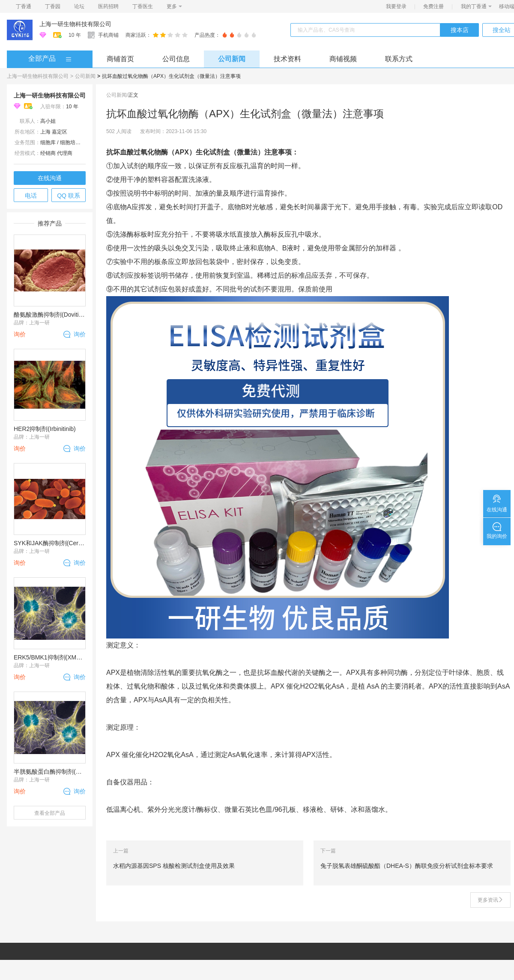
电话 (31, 196)
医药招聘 (108, 6)
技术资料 (287, 59)
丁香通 (24, 6)
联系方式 (399, 59)
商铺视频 (343, 59)
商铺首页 (120, 59)
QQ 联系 (69, 196)
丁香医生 (143, 6)
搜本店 (460, 30)
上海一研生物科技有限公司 (75, 24)
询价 (80, 334)
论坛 (79, 6)
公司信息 (176, 59)
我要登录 (396, 6)
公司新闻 (232, 59)
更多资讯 (490, 900)
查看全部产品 (50, 813)
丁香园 (53, 6)
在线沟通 (50, 178)
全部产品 (42, 58)
